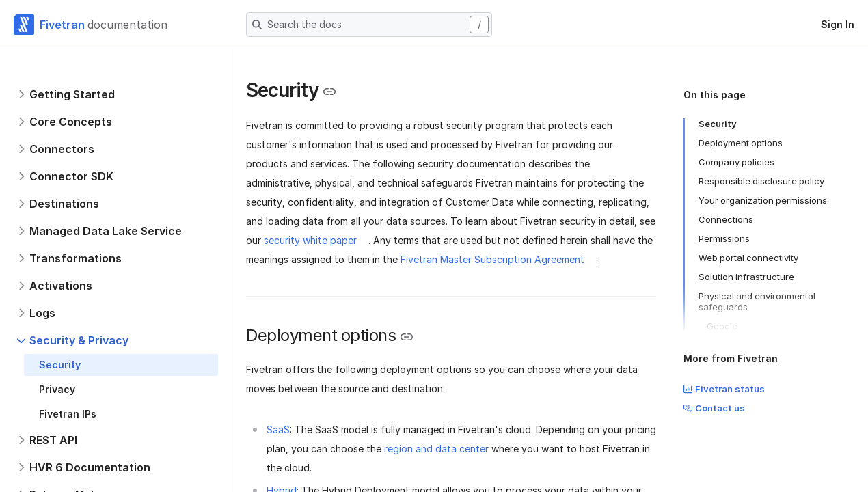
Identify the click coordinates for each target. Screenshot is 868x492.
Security (718, 124)
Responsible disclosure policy (761, 181)
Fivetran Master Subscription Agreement (492, 259)
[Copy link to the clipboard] (329, 92)
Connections (726, 219)
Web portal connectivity (748, 258)
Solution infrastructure (746, 277)
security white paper (310, 240)
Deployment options (741, 143)
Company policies (736, 162)
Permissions (724, 238)
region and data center (436, 449)
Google (722, 326)
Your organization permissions (763, 200)
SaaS (278, 429)
